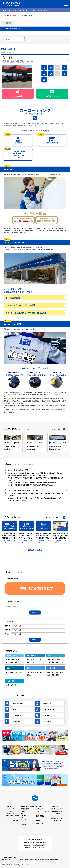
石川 (41, 659)
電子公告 (4, 859)
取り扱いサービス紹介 (27, 806)
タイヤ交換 (24, 811)
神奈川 (54, 659)
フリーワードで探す (10, 809)
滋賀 (41, 672)
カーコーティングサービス (14, 10)
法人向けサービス (57, 818)
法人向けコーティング (57, 821)
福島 (16, 662)
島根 (62, 672)
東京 (49, 659)
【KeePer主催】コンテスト (58, 809)
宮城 (13, 659)
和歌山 (29, 675)
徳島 (53, 675)
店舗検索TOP (9, 23)
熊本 (16, 685)
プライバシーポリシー (25, 859)
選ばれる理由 (40, 816)
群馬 (62, 662)
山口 (49, 675)
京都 (37, 672)
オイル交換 (24, 824)
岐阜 (20, 672)
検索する (35, 613)
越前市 (8, 39)
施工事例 (39, 806)
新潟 (32, 659)
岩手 (8, 662)
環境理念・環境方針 (53, 859)
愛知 (8, 672)
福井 (28, 662)
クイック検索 (9, 811)
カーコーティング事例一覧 (43, 811)
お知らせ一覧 (39, 823)
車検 (22, 813)
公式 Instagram (13, 820)
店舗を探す (9, 806)
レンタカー (24, 822)
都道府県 (7, 626)
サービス (7, 634)
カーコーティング (25, 815)
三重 (16, 672)
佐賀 (12, 685)
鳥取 (57, 672)
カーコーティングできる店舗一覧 (33, 10)
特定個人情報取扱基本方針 (39, 859)
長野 (32, 662)
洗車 (22, 818)
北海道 (8, 659)
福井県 (46, 10)
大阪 (28, 672)
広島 (49, 672)
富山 (37, 659)
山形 (12, 662)
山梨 (28, 659)
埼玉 (59, 659)
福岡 (8, 685)
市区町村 (7, 630)
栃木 (57, 662)
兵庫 (32, 672)
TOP (3, 10)
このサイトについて (13, 859)
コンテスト (55, 806)
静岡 (12, 672)
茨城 (53, 662)
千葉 (49, 662)
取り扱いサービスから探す (12, 815)
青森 (17, 659)
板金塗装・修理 (25, 809)
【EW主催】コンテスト (57, 811)
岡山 (53, 672)
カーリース (24, 820)
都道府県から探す (10, 813)
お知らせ (39, 821)
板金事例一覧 (40, 809)
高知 (57, 675)
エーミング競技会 (56, 813)
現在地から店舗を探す (36, 588)
